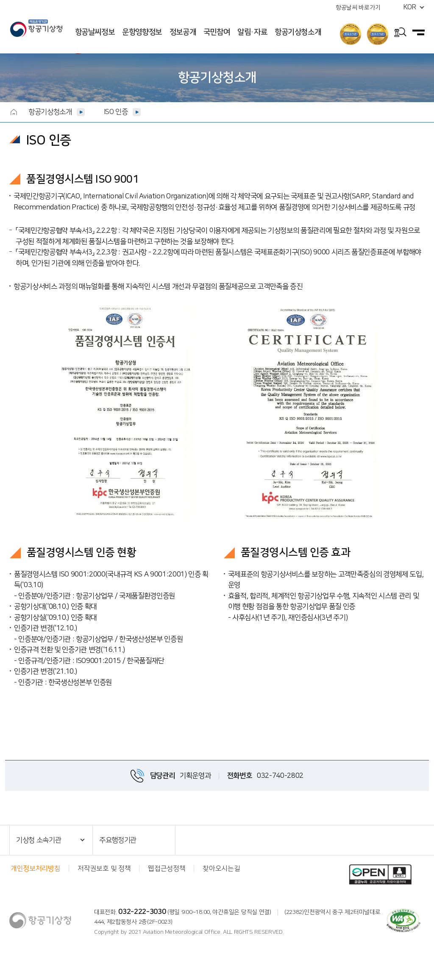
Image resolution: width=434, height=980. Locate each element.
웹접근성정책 (167, 869)
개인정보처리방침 (35, 869)
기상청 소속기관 (39, 840)
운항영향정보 (142, 32)
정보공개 (183, 32)
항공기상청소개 (298, 32)
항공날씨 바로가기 (358, 8)
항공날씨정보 (95, 32)
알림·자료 (252, 32)
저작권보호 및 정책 (104, 869)
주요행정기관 (118, 840)
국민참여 (217, 32)
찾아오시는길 (221, 869)
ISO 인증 (116, 112)
